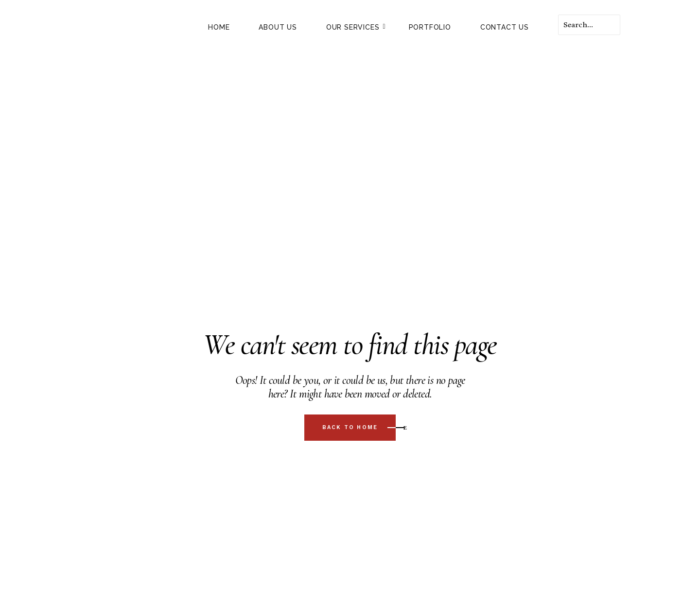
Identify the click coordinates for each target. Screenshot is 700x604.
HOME (219, 27)
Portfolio (430, 27)
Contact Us (505, 27)
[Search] (589, 25)
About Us (278, 27)
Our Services (356, 27)
